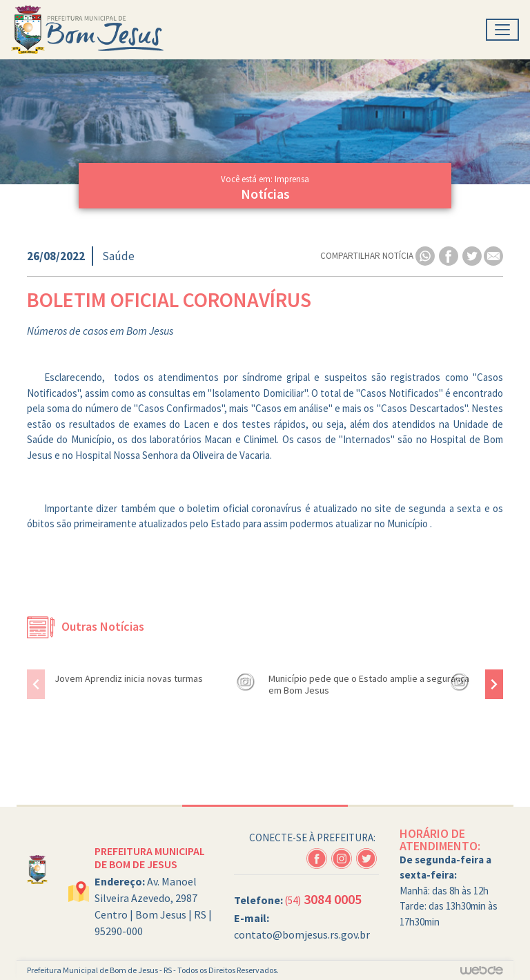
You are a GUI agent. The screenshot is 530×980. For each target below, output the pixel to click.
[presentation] (36, 684)
